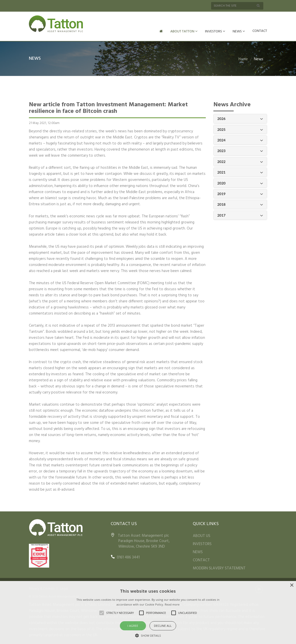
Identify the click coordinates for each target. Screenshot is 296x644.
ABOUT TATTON (184, 32)
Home (243, 59)
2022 (240, 161)
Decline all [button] (163, 626)
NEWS (239, 32)
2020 (240, 183)
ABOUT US (202, 535)
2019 (240, 193)
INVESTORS (215, 32)
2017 (240, 215)
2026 (240, 118)
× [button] (292, 585)
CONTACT (260, 31)
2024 (240, 140)
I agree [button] (133, 626)
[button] (148, 635)
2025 (240, 129)
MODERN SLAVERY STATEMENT (219, 568)
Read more (172, 604)
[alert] (148, 612)
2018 (240, 204)
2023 (240, 150)
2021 (240, 172)
